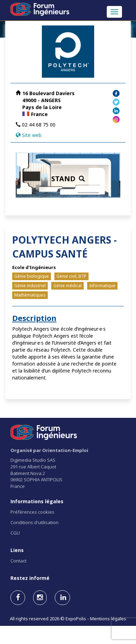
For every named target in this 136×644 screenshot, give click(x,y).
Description (34, 318)
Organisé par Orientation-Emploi (49, 450)
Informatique (102, 286)
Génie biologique (32, 276)
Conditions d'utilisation (35, 522)
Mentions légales (108, 619)
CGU (15, 533)
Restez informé (30, 578)
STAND (68, 179)
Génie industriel (30, 286)
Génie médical (67, 286)
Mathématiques (30, 295)
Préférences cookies (32, 512)
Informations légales (37, 501)
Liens (17, 550)
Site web (32, 135)
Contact (18, 561)
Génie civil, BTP (71, 276)
